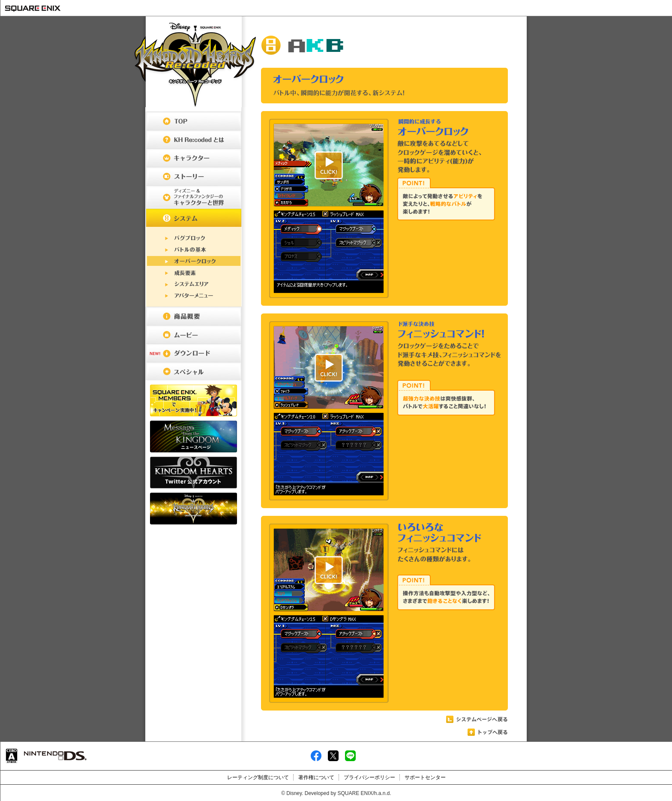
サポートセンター (425, 777)
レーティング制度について (258, 777)
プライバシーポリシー (369, 777)
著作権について (316, 777)
